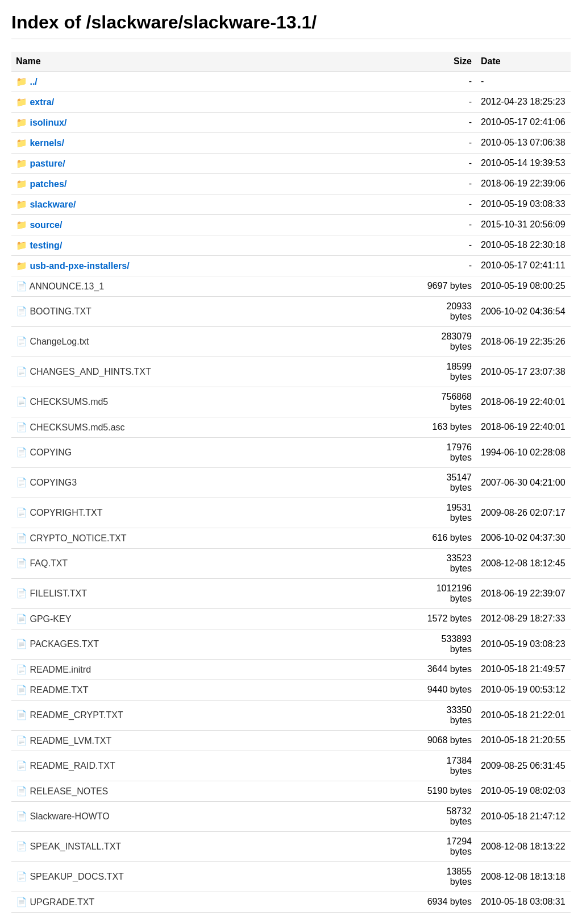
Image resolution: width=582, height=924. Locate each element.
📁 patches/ (41, 184)
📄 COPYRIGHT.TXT (59, 513)
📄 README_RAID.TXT (66, 766)
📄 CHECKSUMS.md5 (62, 402)
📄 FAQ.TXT (42, 563)
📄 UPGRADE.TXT (55, 902)
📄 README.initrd (53, 670)
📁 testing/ (39, 245)
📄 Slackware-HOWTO (63, 816)
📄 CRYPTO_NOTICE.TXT (71, 538)
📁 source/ (39, 225)
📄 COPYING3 (46, 482)
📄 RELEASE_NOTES (62, 791)
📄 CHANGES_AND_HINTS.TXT (84, 372)
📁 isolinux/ (41, 123)
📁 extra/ (35, 102)
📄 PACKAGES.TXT (57, 644)
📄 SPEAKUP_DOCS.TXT (70, 877)
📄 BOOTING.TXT (54, 311)
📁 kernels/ (40, 143)
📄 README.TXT (52, 690)
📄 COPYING (44, 452)
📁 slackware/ (46, 204)
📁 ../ (27, 82)
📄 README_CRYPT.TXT (70, 715)
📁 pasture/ (41, 163)
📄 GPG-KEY (43, 619)
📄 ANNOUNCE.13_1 (60, 286)
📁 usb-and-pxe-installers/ (73, 266)
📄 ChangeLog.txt (53, 341)
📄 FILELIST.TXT (51, 593)
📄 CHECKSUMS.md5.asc (70, 427)
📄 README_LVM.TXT (64, 741)
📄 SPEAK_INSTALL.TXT (68, 846)
